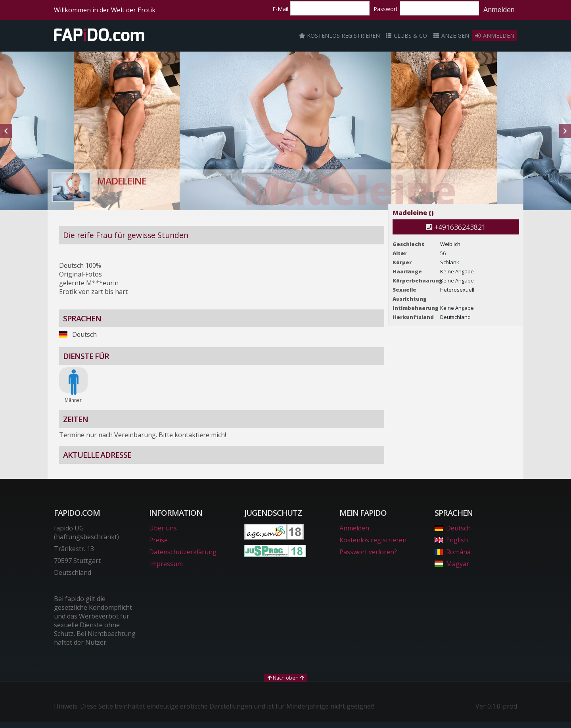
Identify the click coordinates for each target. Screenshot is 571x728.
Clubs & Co (406, 36)
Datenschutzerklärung (183, 552)
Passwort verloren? (368, 552)
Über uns (163, 528)
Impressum (166, 564)
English (451, 540)
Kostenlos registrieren (339, 36)
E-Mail (280, 9)
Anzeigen (451, 36)
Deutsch (453, 528)
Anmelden (499, 10)
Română (453, 552)
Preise (158, 540)
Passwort (386, 9)
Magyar (452, 564)
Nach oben (286, 678)
